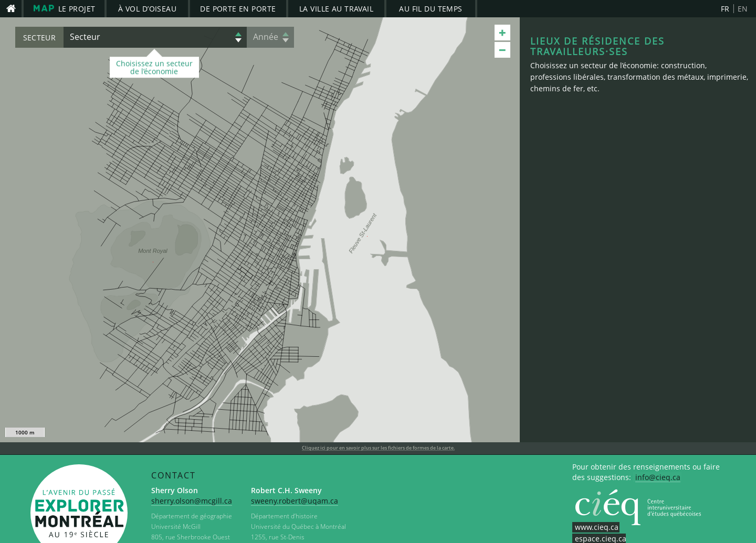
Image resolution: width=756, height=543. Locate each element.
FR (725, 9)
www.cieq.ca (597, 527)
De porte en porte (238, 9)
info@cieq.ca (658, 477)
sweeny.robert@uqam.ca (295, 501)
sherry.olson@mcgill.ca (192, 501)
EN (743, 9)
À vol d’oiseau (147, 9)
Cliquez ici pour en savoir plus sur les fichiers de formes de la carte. (378, 448)
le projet (64, 8)
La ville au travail (336, 9)
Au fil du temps (430, 9)
